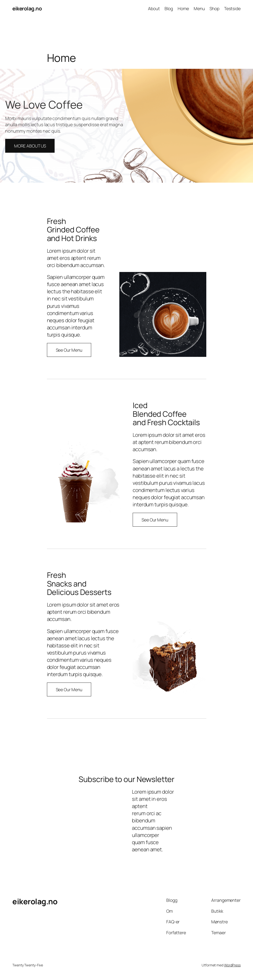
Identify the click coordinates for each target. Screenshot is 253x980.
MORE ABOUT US (30, 146)
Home (183, 8)
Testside (232, 8)
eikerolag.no (27, 8)
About (154, 8)
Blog (169, 8)
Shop (214, 8)
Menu (199, 8)
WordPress (232, 965)
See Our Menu (69, 350)
